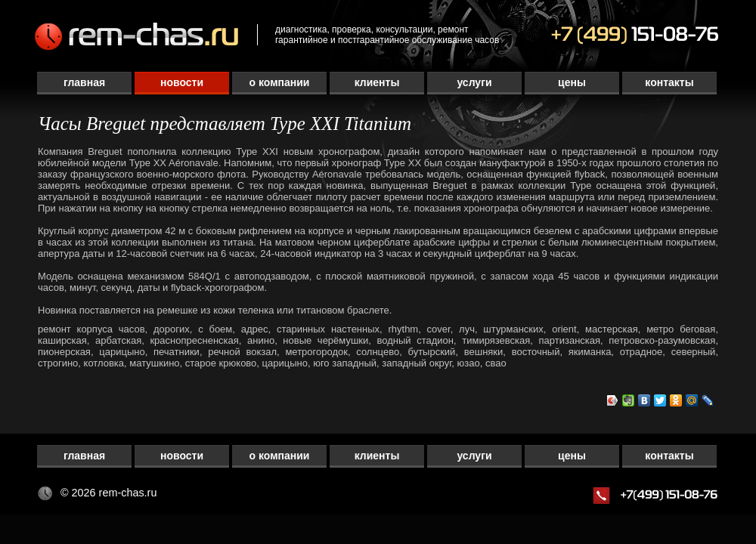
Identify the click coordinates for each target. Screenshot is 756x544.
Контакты (669, 82)
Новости (182, 82)
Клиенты (377, 82)
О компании (280, 82)
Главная (84, 82)
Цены (572, 82)
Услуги (474, 82)
